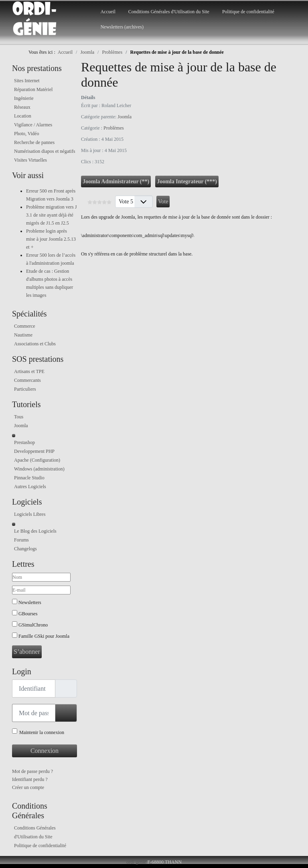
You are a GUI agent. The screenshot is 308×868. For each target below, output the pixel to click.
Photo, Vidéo (26, 134)
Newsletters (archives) (122, 27)
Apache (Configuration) (37, 460)
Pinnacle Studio (29, 478)
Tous (19, 417)
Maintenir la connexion (42, 732)
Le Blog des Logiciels (35, 531)
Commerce (25, 326)
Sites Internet (27, 81)
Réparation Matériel (33, 89)
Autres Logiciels (30, 487)
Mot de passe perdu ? (32, 771)
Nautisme (23, 335)
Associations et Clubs (35, 344)
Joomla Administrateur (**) (116, 182)
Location (23, 116)
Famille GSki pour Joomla (44, 636)
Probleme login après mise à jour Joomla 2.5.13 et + (51, 239)
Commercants (27, 380)
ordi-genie (136, 862)
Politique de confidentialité (248, 12)
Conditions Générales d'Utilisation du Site (169, 12)
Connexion (45, 751)
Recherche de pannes (34, 142)
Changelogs (25, 549)
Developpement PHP (34, 451)
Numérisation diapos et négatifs (45, 151)
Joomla (21, 426)
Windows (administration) (39, 469)
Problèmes (114, 128)
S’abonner (27, 652)
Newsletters (30, 602)
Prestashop (24, 442)
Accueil (108, 12)
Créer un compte (28, 787)
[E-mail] (41, 590)
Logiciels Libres (30, 514)
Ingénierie (24, 98)
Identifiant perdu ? (30, 779)
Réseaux (22, 107)
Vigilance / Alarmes (33, 125)
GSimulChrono (33, 625)
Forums (21, 540)
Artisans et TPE (29, 371)
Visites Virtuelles (30, 160)
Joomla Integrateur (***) (187, 182)
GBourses (28, 614)
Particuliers (25, 389)
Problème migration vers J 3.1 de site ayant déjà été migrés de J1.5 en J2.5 (51, 215)
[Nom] (41, 577)
